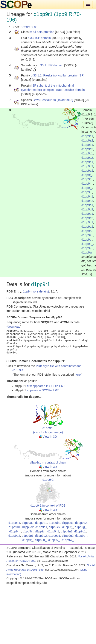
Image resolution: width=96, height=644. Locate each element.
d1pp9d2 (87, 166)
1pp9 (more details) (36, 291)
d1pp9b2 (87, 149)
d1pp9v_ (87, 248)
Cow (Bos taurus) (44, 100)
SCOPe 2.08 (29, 27)
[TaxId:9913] (65, 100)
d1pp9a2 (87, 140)
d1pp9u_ (87, 244)
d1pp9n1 (87, 196)
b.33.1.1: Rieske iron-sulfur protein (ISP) (58, 75)
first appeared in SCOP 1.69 (46, 386)
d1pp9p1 (87, 214)
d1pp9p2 (87, 218)
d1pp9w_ (88, 252)
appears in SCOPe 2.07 (43, 390)
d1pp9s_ (87, 235)
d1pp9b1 (87, 145)
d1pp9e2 (87, 171)
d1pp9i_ (87, 188)
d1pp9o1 (87, 205)
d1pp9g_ (87, 179)
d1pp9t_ (87, 240)
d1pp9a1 (87, 136)
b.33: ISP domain (39, 38)
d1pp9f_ (87, 175)
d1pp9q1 (87, 222)
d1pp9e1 (41, 527)
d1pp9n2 (87, 201)
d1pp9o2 (87, 209)
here (78, 375)
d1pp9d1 (87, 162)
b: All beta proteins (42, 32)
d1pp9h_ (87, 184)
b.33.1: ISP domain (51, 65)
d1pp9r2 (87, 231)
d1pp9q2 (87, 227)
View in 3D (48, 437)
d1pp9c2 (87, 158)
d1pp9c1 (87, 153)
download (14, 327)
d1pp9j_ (87, 192)
